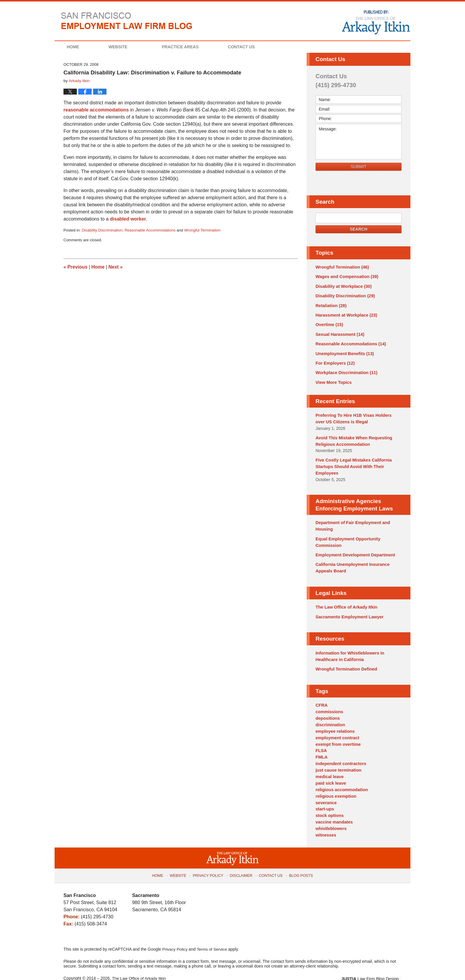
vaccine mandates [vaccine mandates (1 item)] (333, 809)
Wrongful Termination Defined (345, 661)
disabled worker (128, 219)
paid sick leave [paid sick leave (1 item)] (330, 772)
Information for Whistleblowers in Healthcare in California (348, 648)
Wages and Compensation (346, 277)
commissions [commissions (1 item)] (329, 703)
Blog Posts (299, 860)
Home (78, 47)
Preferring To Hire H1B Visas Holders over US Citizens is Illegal (357, 415)
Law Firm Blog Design (373, 965)
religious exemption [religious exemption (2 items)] (335, 784)
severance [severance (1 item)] (326, 790)
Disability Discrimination (102, 230)
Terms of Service (213, 935)
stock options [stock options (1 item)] (329, 803)
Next (116, 267)
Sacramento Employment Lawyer (348, 609)
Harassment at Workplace (345, 314)
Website (128, 47)
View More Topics (333, 379)
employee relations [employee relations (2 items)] (334, 722)
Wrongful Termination (202, 230)
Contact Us (257, 47)
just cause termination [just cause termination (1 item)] (338, 759)
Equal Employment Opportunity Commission (347, 536)
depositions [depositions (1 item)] (327, 709)
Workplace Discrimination (345, 370)
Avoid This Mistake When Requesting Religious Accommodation (352, 437)
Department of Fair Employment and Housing (351, 521)
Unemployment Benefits (344, 351)
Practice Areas (190, 47)
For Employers (334, 360)
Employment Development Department (354, 549)
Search (358, 229)
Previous (75, 267)
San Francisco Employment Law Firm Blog (127, 21)
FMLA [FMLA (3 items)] (321, 747)
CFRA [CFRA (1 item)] (321, 697)
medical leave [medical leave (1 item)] (329, 765)
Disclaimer (241, 860)
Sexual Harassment (339, 333)
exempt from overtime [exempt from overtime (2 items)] (337, 734)
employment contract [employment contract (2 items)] (337, 728)
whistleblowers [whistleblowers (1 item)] (330, 815)
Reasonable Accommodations (150, 230)
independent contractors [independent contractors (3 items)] (340, 753)
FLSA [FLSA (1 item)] (321, 740)
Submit (359, 167)
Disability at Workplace (343, 286)
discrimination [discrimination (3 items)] (330, 716)
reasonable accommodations (96, 110)
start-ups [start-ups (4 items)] (324, 797)
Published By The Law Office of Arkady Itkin (375, 22)
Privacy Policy (210, 860)
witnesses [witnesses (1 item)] (325, 821)
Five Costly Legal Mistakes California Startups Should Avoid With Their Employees (352, 462)
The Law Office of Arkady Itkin (345, 600)
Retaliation (330, 304)
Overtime (329, 323)
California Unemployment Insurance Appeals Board (351, 561)
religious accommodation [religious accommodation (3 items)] (341, 778)
